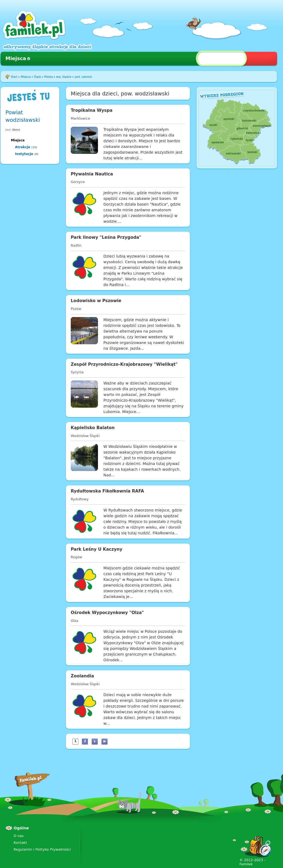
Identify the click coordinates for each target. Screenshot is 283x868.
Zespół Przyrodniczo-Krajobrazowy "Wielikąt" (124, 364)
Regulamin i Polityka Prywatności (42, 849)
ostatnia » (104, 742)
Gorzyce (78, 182)
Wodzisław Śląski (85, 436)
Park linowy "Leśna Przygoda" (106, 237)
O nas (19, 836)
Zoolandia (82, 676)
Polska (49, 77)
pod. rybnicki (83, 77)
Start (14, 77)
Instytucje (24, 154)
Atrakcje (23, 147)
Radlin (76, 245)
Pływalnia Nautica (92, 174)
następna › (95, 742)
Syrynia (77, 372)
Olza (75, 621)
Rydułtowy (80, 499)
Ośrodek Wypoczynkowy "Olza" (107, 613)
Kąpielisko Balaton (93, 428)
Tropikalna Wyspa (92, 110)
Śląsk (38, 77)
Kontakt (20, 843)
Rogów (76, 557)
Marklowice (80, 118)
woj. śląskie (64, 77)
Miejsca (16, 58)
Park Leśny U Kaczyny (96, 549)
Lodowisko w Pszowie (96, 301)
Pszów (76, 309)
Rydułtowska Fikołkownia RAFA (107, 491)
